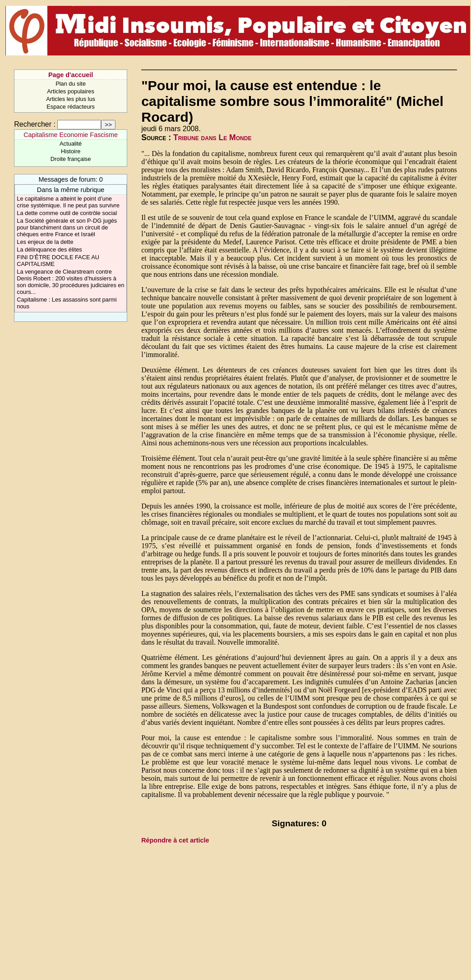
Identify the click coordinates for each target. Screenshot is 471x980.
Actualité (71, 144)
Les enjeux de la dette (45, 242)
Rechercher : (35, 124)
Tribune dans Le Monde (212, 137)
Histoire (71, 151)
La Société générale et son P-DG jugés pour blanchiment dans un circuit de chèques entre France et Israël (67, 227)
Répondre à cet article (175, 840)
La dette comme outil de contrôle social (67, 213)
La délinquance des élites (49, 250)
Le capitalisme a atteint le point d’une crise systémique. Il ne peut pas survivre (68, 202)
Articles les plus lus (71, 99)
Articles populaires (71, 91)
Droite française (71, 159)
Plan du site (71, 84)
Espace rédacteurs (71, 107)
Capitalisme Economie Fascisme (71, 135)
